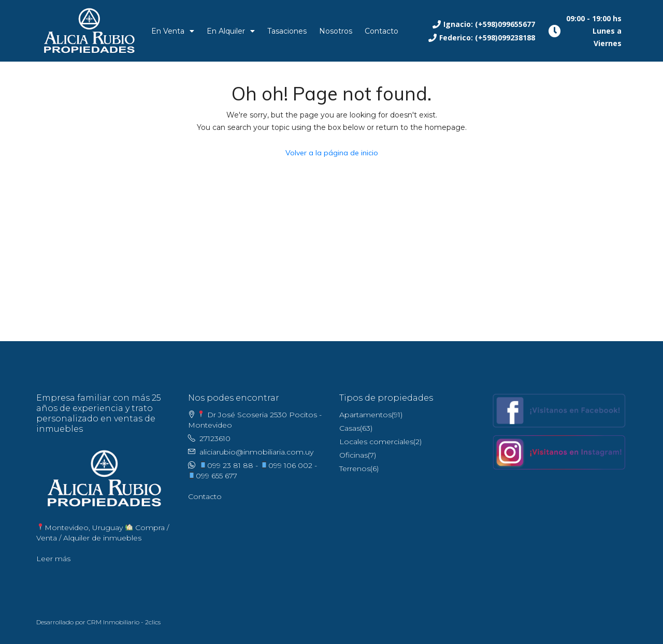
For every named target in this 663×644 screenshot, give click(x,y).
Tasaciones (287, 31)
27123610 (215, 438)
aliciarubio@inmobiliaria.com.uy (256, 452)
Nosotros (336, 31)
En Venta (173, 31)
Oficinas (354, 455)
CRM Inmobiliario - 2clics (124, 622)
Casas (350, 428)
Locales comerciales (376, 442)
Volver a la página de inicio (332, 153)
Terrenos (355, 469)
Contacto (381, 31)
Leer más (53, 559)
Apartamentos (365, 415)
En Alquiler (231, 31)
